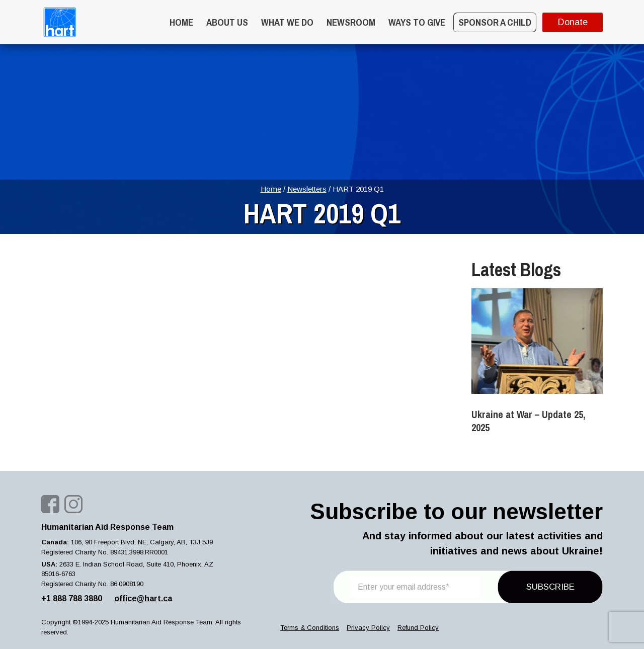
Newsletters (307, 189)
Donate (573, 22)
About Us (227, 22)
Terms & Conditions (310, 628)
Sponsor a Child (495, 22)
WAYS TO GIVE (417, 22)
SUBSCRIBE (550, 587)
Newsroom (351, 22)
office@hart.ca (143, 598)
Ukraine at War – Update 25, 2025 (528, 421)
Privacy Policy (368, 628)
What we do (287, 22)
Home (181, 22)
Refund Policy (418, 628)
